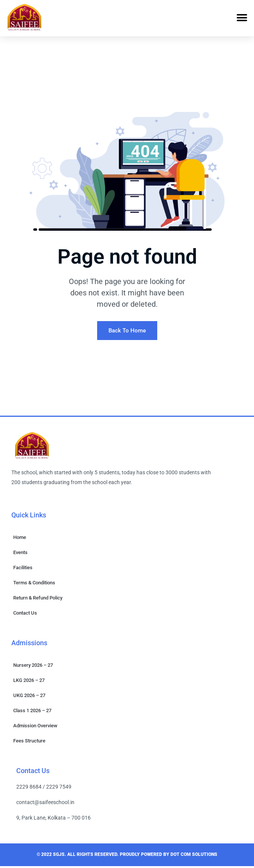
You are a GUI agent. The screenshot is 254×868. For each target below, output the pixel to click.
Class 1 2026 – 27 (32, 712)
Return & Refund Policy (38, 600)
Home (20, 539)
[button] (242, 18)
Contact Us (25, 615)
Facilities (23, 569)
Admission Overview (35, 727)
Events (20, 554)
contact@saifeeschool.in (45, 804)
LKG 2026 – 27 (29, 682)
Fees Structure (29, 743)
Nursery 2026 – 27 (33, 667)
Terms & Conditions (34, 585)
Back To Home (127, 332)
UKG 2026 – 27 (29, 697)
